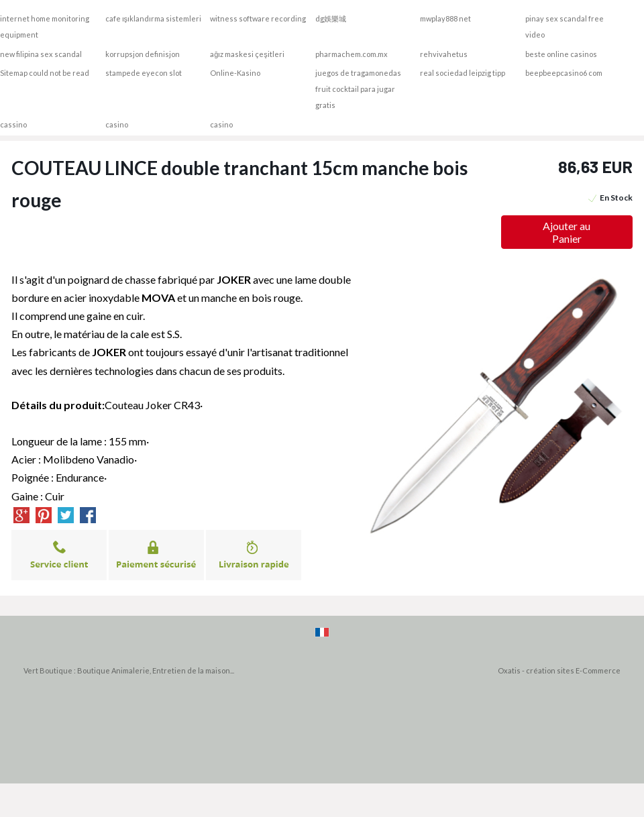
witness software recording (258, 18)
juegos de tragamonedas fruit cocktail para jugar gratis (358, 89)
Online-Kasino (235, 73)
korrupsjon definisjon (143, 54)
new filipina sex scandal (41, 54)
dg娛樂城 (331, 18)
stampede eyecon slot (144, 73)
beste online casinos (561, 54)
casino (117, 124)
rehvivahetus (444, 54)
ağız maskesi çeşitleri (247, 54)
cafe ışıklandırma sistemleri (154, 18)
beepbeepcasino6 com (564, 73)
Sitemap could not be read (45, 73)
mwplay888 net (445, 18)
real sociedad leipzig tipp (463, 73)
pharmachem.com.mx (352, 54)
